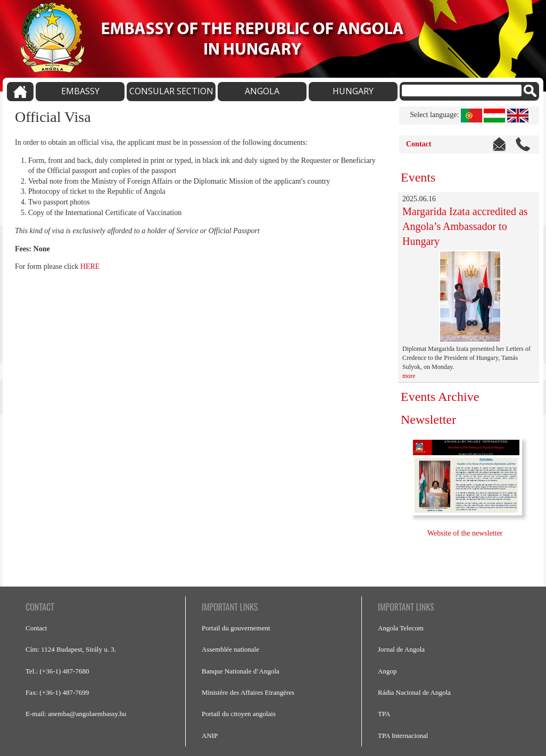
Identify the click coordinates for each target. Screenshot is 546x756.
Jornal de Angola (401, 649)
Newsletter (428, 420)
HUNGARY (353, 91)
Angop (387, 671)
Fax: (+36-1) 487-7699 (57, 692)
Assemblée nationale (230, 649)
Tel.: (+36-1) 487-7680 (57, 671)
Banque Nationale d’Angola (241, 671)
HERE (90, 266)
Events (418, 177)
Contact (419, 144)
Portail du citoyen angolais (239, 714)
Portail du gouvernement (236, 628)
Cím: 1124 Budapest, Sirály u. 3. (71, 649)
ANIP (210, 736)
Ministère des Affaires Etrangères (248, 692)
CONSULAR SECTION (171, 91)
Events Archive (440, 397)
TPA (384, 714)
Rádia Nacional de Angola (414, 692)
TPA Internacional (403, 736)
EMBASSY (80, 91)
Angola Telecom (401, 628)
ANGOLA (262, 91)
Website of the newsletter (466, 533)
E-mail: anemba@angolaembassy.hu (76, 714)
